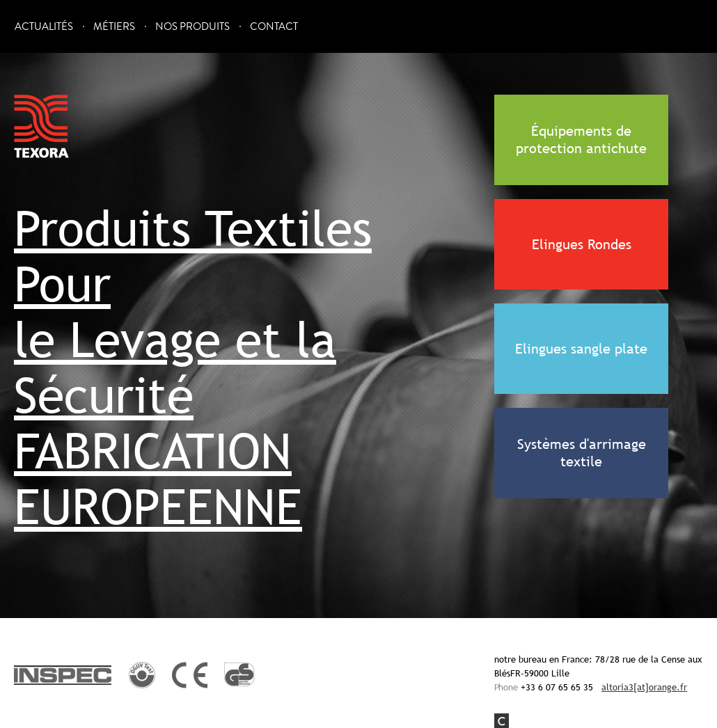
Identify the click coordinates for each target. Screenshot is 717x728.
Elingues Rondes (582, 244)
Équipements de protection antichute (581, 140)
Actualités (44, 27)
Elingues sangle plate (581, 349)
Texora (42, 127)
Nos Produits (192, 27)
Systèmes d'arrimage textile (582, 453)
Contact (274, 27)
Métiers (114, 27)
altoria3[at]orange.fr (644, 687)
